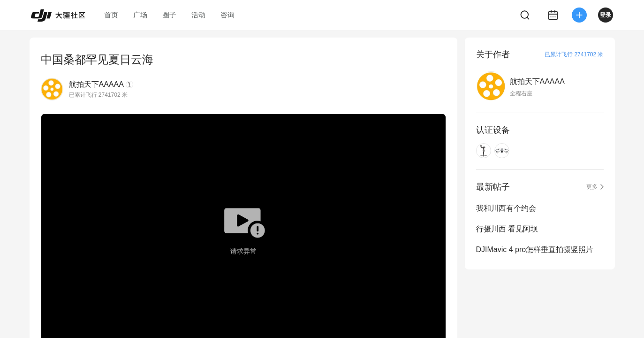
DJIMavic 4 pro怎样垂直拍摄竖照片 (535, 250)
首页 (111, 15)
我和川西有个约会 (506, 208)
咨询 (227, 15)
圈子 (169, 15)
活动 (198, 15)
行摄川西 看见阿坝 (507, 229)
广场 (140, 15)
